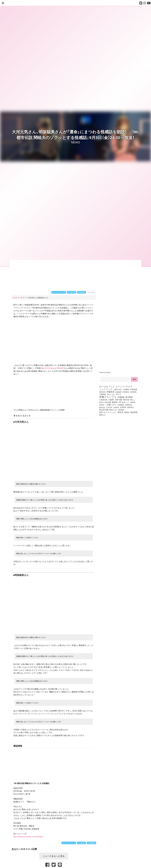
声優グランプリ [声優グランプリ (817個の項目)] (108, 397)
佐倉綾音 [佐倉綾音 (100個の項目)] (119, 392)
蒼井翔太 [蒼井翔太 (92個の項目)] (130, 407)
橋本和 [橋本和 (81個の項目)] (133, 402)
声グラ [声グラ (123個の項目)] (119, 394)
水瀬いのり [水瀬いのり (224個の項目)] (111, 405)
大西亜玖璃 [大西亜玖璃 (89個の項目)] (103, 400)
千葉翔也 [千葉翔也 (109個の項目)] (103, 394)
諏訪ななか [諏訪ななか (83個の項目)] (113, 410)
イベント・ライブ (59, 292)
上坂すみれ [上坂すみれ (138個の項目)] (118, 389)
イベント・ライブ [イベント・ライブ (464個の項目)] (124, 386)
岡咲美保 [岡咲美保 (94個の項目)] (126, 400)
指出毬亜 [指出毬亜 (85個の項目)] (108, 402)
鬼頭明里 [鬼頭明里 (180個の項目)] (134, 412)
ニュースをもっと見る (54, 856)
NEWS (75, 142)
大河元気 (72, 292)
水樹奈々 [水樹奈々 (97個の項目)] (102, 405)
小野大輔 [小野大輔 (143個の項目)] (118, 400)
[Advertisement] (119, 436)
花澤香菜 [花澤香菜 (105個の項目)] (123, 407)
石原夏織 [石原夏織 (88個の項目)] (120, 405)
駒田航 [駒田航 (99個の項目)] (127, 412)
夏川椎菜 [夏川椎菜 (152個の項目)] (129, 397)
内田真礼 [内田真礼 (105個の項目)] (126, 392)
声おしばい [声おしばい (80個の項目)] (111, 394)
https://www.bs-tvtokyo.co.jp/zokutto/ (28, 836)
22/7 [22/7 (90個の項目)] (101, 387)
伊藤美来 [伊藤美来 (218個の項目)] (110, 392)
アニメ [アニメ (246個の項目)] (112, 386)
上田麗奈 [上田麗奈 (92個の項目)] (126, 389)
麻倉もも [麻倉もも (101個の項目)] (102, 415)
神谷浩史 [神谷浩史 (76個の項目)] (102, 407)
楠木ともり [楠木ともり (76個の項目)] (126, 402)
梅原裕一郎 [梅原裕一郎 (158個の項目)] (117, 402)
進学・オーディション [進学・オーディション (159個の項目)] (108, 412)
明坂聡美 (82, 292)
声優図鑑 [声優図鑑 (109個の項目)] (121, 397)
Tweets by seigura (105, 372)
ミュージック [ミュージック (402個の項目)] (106, 389)
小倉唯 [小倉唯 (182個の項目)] (111, 400)
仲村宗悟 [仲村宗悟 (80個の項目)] (102, 392)
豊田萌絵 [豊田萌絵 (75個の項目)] (121, 410)
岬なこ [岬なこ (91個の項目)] (133, 400)
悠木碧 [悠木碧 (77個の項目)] (101, 402)
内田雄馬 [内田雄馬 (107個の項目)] (133, 392)
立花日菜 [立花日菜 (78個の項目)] (109, 407)
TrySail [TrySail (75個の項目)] (106, 387)
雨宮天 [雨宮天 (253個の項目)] (121, 412)
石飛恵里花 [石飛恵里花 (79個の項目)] (128, 405)
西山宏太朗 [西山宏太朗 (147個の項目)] (104, 410)
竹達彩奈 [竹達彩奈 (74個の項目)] (116, 407)
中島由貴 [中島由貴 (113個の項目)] (134, 389)
